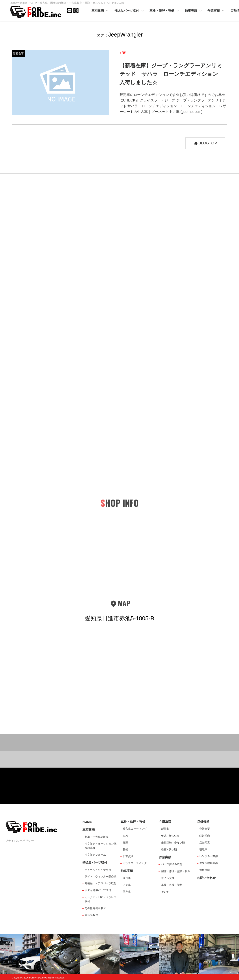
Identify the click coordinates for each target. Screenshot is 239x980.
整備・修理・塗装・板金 (176, 871)
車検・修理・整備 (164, 11)
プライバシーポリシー (20, 841)
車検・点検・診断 (172, 885)
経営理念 (205, 836)
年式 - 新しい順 (170, 836)
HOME (87, 822)
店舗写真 (205, 843)
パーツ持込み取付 (172, 864)
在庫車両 (165, 822)
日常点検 (128, 856)
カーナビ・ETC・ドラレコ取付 (101, 899)
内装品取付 (91, 915)
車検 (125, 836)
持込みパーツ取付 (129, 11)
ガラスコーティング (135, 863)
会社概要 (205, 829)
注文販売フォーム (95, 855)
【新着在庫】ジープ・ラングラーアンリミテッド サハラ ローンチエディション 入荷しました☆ (171, 74)
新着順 (165, 829)
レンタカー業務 (209, 856)
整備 (125, 849)
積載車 (203, 849)
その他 (165, 892)
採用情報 (205, 870)
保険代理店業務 (209, 863)
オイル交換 (168, 878)
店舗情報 (203, 822)
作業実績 (216, 11)
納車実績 (194, 11)
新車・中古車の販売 (97, 837)
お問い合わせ (206, 878)
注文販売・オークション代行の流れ (101, 846)
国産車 (127, 892)
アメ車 (127, 885)
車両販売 (100, 11)
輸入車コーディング (135, 829)
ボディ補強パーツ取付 (98, 890)
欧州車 (127, 878)
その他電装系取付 (95, 908)
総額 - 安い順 (169, 849)
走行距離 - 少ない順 (173, 843)
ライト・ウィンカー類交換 (101, 877)
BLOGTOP (205, 143)
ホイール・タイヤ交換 (98, 870)
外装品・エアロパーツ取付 (101, 883)
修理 (125, 843)
